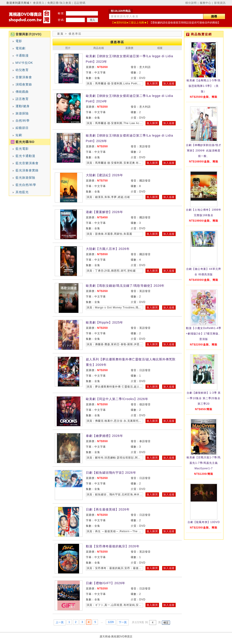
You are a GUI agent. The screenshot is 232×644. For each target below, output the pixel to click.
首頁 (60, 34)
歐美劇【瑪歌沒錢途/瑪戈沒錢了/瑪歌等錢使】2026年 (125, 286)
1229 (111, 622)
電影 (19, 41)
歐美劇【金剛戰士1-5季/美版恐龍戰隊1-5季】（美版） (204, 86)
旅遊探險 (22, 113)
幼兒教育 (22, 70)
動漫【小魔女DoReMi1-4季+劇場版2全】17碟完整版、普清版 (204, 334)
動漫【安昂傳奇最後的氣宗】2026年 (113, 546)
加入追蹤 (169, 84)
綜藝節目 (22, 128)
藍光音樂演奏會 (27, 163)
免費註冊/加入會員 (59, 3)
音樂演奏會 (24, 77)
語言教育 (22, 99)
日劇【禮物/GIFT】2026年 (106, 583)
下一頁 (123, 622)
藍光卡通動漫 (25, 156)
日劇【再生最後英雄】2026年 (108, 509)
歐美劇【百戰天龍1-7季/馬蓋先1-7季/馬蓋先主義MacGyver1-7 (204, 463)
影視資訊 (220, 3)
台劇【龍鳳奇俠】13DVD (204, 522)
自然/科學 (23, 121)
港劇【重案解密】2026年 (104, 212)
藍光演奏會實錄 (27, 170)
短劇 (19, 135)
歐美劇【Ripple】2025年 (105, 322)
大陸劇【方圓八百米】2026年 (108, 249)
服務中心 (205, 3)
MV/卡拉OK (24, 63)
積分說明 (191, 3)
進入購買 (152, 84)
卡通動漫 (22, 55)
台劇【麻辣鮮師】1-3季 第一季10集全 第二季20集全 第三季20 (204, 398)
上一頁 (60, 622)
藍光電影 (22, 149)
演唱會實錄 (24, 84)
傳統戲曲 (22, 92)
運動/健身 (23, 106)
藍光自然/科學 (26, 185)
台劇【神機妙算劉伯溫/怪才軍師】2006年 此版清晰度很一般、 (204, 151)
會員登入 (39, 3)
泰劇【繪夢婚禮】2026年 (104, 436)
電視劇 (20, 48)
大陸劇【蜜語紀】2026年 (104, 175)
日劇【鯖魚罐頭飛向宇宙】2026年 (111, 473)
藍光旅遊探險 (25, 178)
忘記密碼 (80, 3)
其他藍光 (22, 192)
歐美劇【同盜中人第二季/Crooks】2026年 (117, 399)
